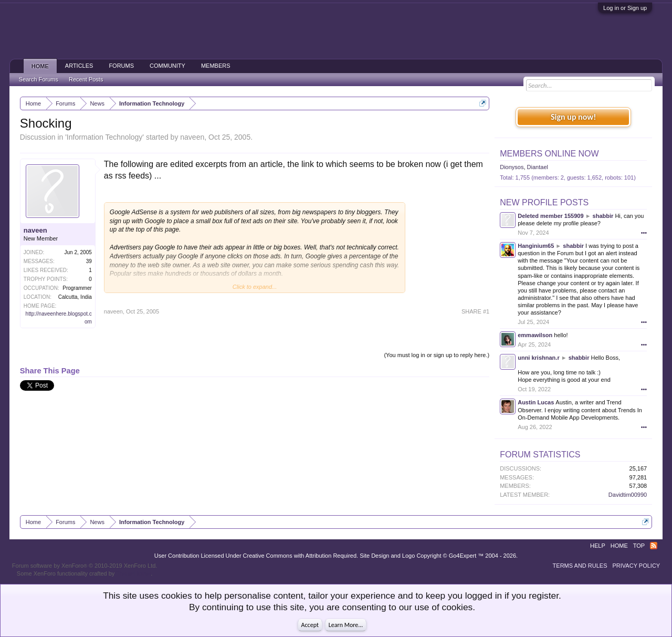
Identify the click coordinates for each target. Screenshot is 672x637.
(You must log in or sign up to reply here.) (437, 355)
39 (89, 261)
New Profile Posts (544, 202)
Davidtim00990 (628, 495)
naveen (192, 137)
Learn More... (346, 625)
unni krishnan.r (538, 358)
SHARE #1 (475, 311)
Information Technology (105, 137)
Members (216, 66)
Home (40, 66)
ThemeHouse (133, 573)
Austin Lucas (536, 402)
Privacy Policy (637, 566)
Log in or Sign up (625, 8)
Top (639, 546)
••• (644, 233)
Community (167, 66)
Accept (310, 625)
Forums (121, 66)
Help (598, 546)
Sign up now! (573, 117)
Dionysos (512, 167)
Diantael (538, 167)
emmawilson (535, 335)
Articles (79, 66)
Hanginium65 (536, 246)
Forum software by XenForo (85, 566)
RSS (654, 546)
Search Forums (39, 79)
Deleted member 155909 (550, 216)
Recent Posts (86, 79)
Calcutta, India (75, 297)
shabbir (603, 216)
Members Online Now (549, 154)
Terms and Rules (580, 566)
